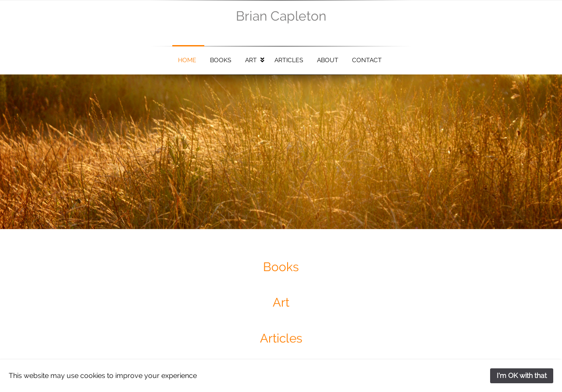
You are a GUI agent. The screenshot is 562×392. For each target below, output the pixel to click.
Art (251, 60)
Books (221, 60)
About (328, 60)
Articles (289, 60)
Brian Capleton (281, 16)
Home (187, 60)
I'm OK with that (522, 376)
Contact (367, 60)
